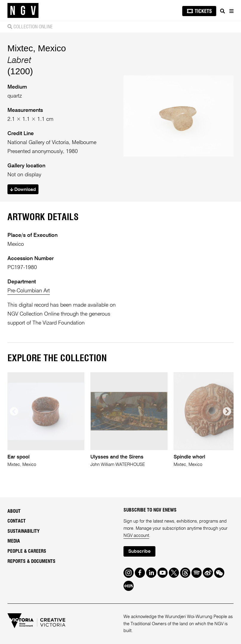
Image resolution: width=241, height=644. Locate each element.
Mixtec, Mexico (37, 48)
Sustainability (24, 531)
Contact (17, 521)
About (14, 511)
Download (23, 190)
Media (14, 541)
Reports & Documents (31, 561)
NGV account (136, 536)
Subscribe (139, 552)
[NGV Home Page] (23, 11)
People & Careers (27, 551)
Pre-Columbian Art (29, 291)
